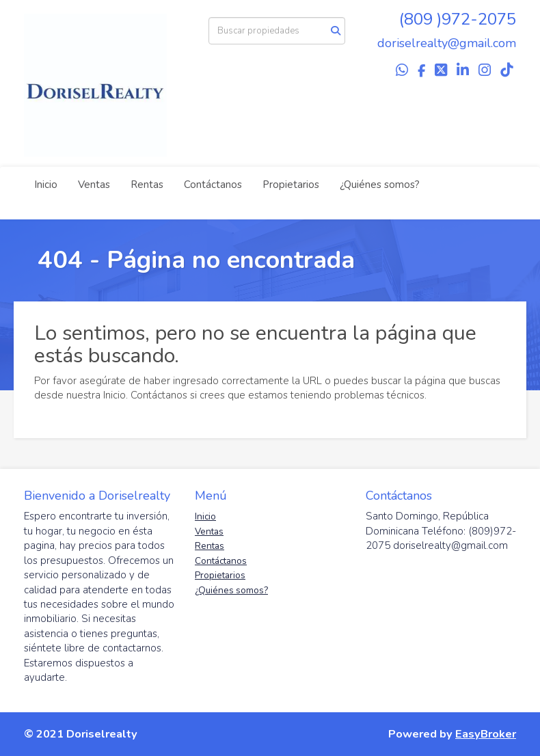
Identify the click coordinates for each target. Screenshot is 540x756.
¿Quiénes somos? (380, 185)
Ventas (94, 185)
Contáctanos (213, 185)
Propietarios (291, 185)
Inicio (46, 185)
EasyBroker (486, 734)
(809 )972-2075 (458, 19)
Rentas (147, 185)
